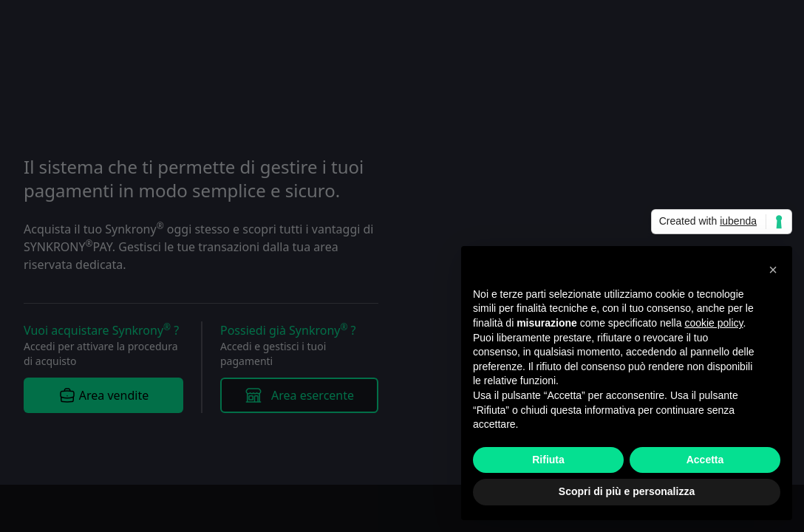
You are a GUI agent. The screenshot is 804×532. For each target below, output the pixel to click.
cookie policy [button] (713, 323)
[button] (773, 270)
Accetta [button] (705, 460)
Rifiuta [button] (548, 460)
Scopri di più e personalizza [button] (627, 491)
